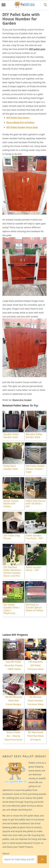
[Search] (42, 859)
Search (6, 854)
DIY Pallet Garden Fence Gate (22, 127)
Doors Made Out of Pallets (20, 122)
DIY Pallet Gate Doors (18, 118)
